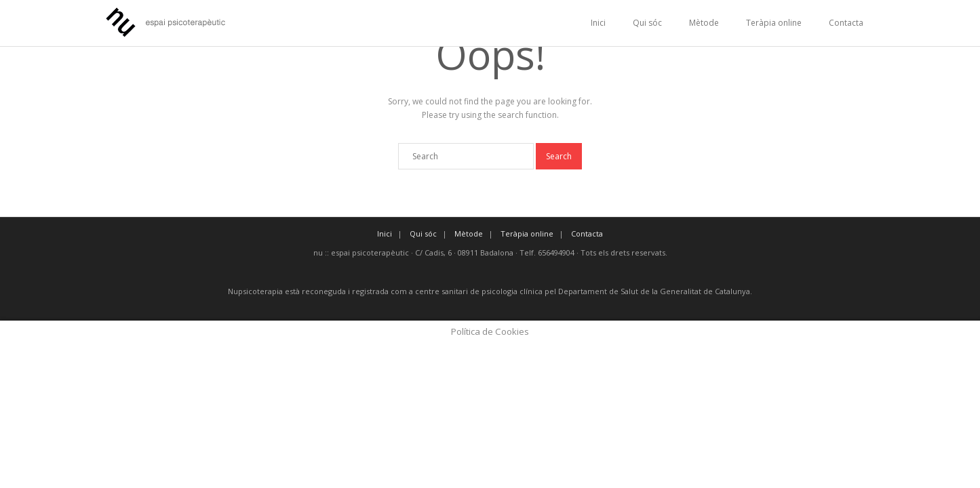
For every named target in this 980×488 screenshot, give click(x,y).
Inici (598, 23)
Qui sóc (647, 23)
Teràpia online (774, 23)
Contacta (846, 23)
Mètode (704, 23)
